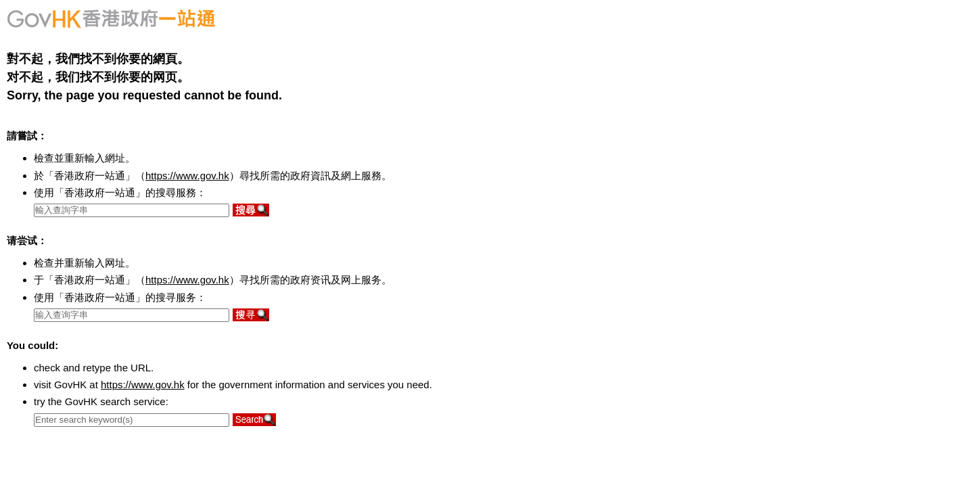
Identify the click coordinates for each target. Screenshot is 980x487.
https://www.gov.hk (187, 176)
